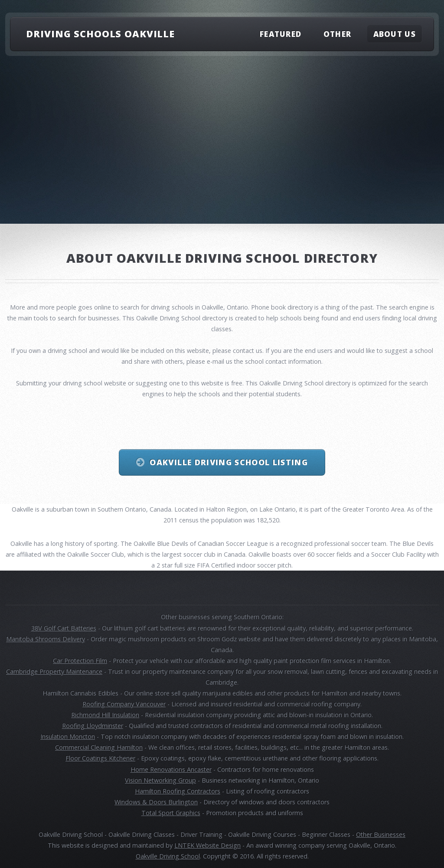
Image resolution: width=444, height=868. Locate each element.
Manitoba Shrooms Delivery (46, 639)
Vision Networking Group (160, 780)
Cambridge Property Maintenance (54, 671)
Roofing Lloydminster (93, 726)
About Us (395, 34)
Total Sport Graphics (171, 813)
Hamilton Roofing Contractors (178, 791)
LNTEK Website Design (207, 845)
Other (337, 34)
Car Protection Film (80, 661)
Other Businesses (381, 834)
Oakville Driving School (168, 856)
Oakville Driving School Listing (229, 462)
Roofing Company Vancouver (124, 704)
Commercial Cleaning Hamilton (99, 747)
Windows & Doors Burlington (156, 802)
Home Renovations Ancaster (171, 769)
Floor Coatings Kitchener (100, 758)
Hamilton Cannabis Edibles (80, 693)
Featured (281, 34)
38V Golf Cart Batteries (64, 628)
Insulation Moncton (68, 736)
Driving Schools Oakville (100, 34)
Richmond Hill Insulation (105, 715)
